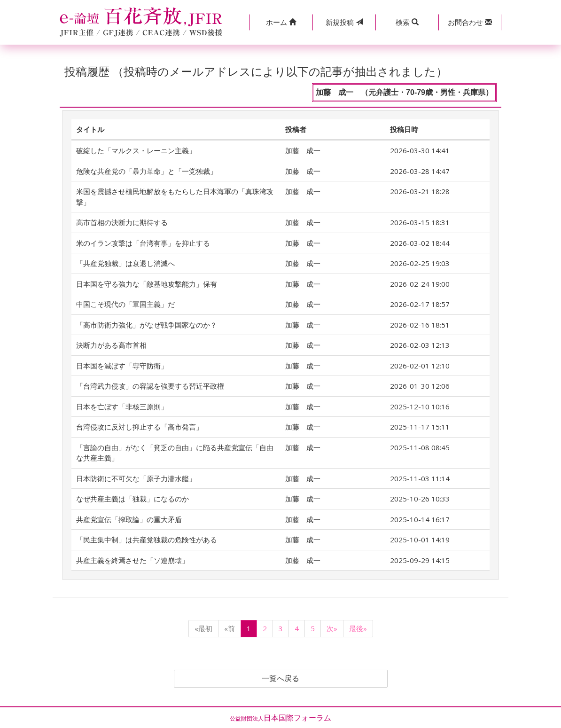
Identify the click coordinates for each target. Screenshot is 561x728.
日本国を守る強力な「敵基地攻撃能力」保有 (147, 284)
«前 (230, 628)
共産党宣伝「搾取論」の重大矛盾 (129, 519)
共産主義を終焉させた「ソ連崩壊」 (132, 560)
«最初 (203, 628)
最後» (358, 628)
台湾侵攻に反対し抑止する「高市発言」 (140, 427)
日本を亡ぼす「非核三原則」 (122, 407)
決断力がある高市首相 (111, 345)
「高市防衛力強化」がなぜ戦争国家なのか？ (147, 325)
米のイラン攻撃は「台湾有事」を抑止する (143, 243)
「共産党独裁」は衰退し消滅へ (125, 263)
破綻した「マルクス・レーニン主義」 (136, 150)
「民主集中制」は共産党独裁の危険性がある (147, 540)
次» (332, 628)
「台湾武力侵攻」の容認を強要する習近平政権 (150, 386)
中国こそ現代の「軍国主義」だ (125, 304)
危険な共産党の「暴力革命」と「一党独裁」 (147, 171)
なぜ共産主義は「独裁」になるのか (132, 499)
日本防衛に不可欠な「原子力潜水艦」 (136, 478)
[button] (281, 22)
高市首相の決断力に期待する (122, 222)
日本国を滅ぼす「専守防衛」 (122, 366)
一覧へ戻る (280, 679)
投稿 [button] (344, 22)
